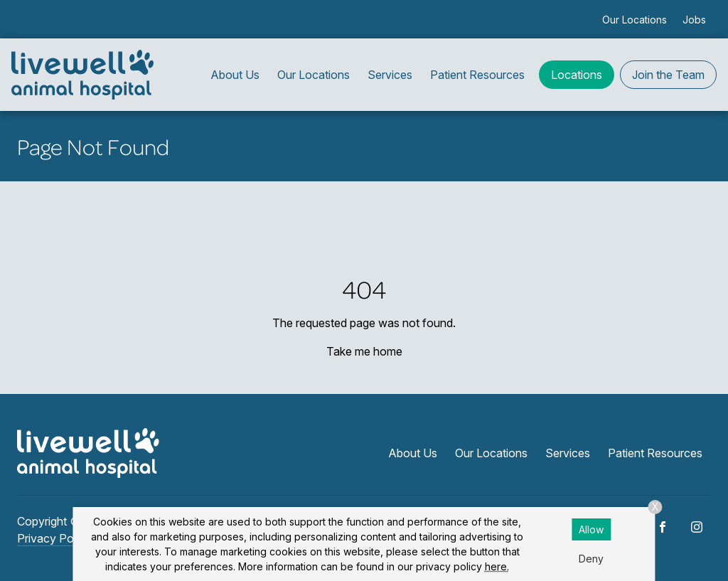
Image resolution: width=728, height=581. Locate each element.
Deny (591, 559)
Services (390, 75)
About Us (235, 75)
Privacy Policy (54, 538)
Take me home (364, 351)
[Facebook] (663, 527)
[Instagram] (697, 527)
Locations (577, 75)
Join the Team (668, 75)
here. (497, 566)
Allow (591, 529)
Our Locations (635, 20)
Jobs (694, 20)
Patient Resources (477, 75)
